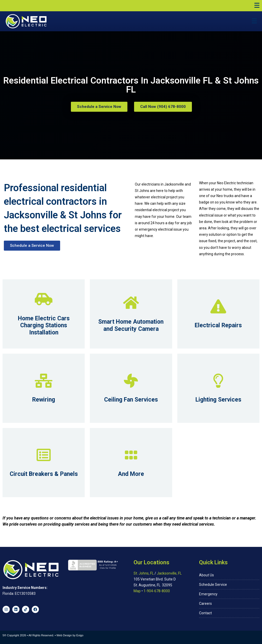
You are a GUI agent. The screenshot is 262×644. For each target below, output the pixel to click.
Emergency (208, 594)
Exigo (80, 635)
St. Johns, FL (144, 573)
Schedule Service (213, 585)
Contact (205, 613)
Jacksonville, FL (169, 573)
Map (137, 591)
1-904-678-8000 (157, 591)
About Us (206, 575)
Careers (205, 604)
